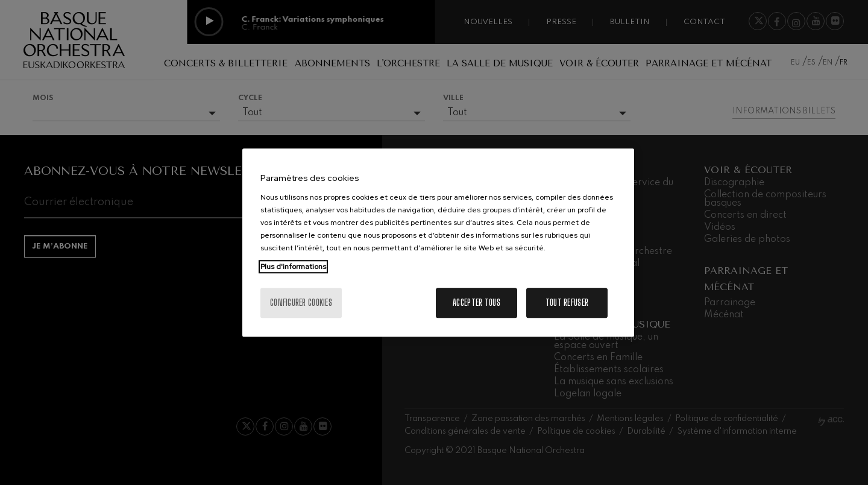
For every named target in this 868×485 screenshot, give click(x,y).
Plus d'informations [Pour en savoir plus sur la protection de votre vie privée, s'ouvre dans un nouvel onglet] (293, 267)
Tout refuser (567, 303)
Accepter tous (476, 303)
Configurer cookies (301, 303)
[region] (438, 242)
